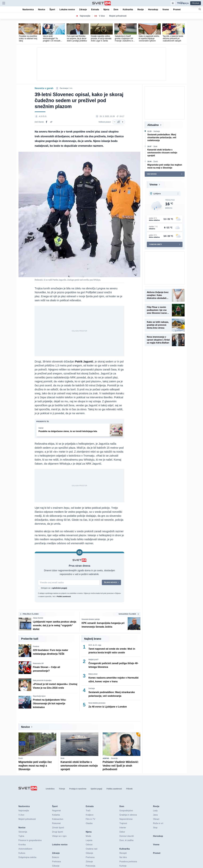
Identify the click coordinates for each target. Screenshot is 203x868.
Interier (41, 428)
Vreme (153, 185)
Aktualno (153, 125)
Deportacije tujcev (39, 696)
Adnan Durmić (38, 618)
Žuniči (21, 758)
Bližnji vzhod (93, 674)
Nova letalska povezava (97, 703)
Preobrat (36, 647)
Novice (26, 727)
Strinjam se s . (54, 588)
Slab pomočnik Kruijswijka (42, 681)
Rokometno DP (38, 664)
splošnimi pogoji (59, 588)
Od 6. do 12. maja (95, 645)
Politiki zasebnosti (64, 597)
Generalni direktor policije (91, 619)
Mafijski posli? (94, 660)
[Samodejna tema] (173, 3)
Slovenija (114, 758)
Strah (62, 758)
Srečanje (92, 689)
